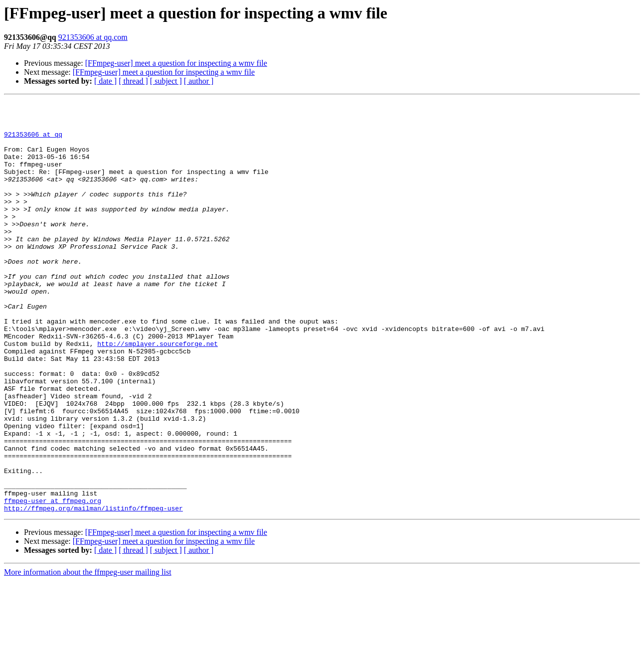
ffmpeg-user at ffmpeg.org (53, 581)
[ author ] (199, 81)
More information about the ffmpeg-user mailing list (88, 654)
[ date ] (105, 81)
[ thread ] (133, 81)
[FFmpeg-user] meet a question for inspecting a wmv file (176, 63)
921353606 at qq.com (93, 37)
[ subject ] (166, 81)
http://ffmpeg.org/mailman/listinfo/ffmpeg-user (93, 590)
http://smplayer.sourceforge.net (158, 393)
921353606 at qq (33, 142)
